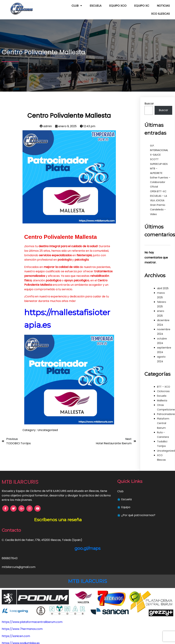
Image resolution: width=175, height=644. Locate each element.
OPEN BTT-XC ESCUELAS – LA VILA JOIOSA (159, 192)
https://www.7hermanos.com (22, 584)
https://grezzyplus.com (18, 633)
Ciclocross (163, 388)
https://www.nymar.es (17, 612)
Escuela (162, 392)
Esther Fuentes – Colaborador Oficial (160, 179)
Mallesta (162, 397)
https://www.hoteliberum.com (23, 619)
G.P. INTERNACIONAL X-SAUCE (159, 147)
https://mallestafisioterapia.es (23, 605)
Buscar (149, 100)
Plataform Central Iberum (163, 420)
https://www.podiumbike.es (21, 598)
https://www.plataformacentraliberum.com (32, 577)
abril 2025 (163, 285)
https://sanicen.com (16, 591)
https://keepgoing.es (16, 626)
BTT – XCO (164, 383)
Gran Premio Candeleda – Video (158, 206)
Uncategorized (48, 427)
